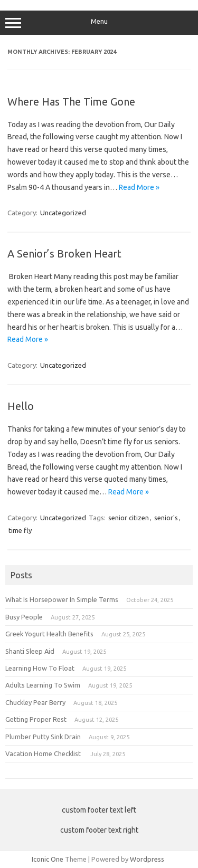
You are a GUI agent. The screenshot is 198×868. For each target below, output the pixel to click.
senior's (166, 518)
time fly (20, 530)
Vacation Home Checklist (44, 753)
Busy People (24, 617)
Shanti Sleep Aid (30, 651)
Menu (99, 23)
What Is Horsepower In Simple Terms (62, 599)
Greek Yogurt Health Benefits (49, 634)
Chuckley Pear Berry (35, 702)
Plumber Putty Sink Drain (43, 737)
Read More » (139, 187)
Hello (21, 406)
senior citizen (129, 518)
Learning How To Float (40, 668)
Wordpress (147, 859)
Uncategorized (63, 213)
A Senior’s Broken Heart (64, 254)
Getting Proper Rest (36, 719)
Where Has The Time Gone (71, 102)
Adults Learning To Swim (43, 685)
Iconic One (48, 859)
